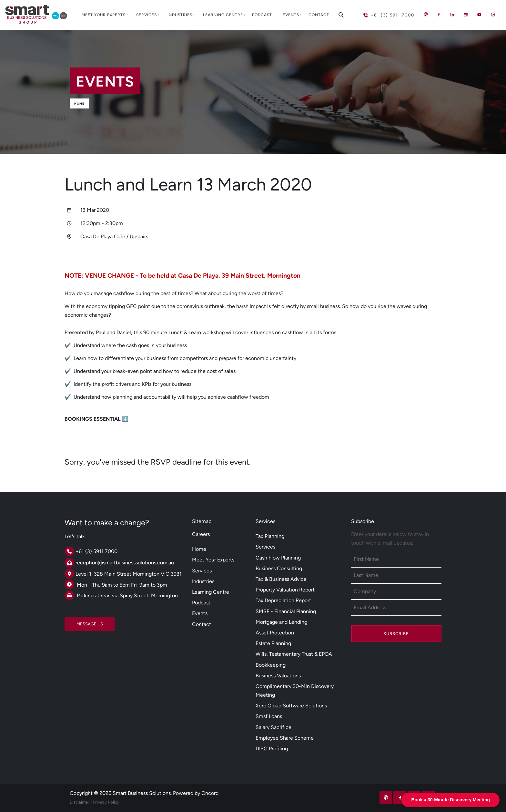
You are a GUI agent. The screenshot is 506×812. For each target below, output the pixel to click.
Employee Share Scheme (285, 738)
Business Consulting (279, 568)
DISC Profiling (272, 749)
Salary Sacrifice (273, 727)
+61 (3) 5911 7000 (378, 12)
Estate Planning (273, 643)
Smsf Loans (269, 716)
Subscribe (396, 634)
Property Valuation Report (285, 590)
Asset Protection (275, 633)
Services (147, 15)
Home (79, 103)
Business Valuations (278, 676)
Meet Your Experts (104, 15)
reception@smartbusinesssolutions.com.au (125, 563)
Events (291, 15)
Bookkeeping (271, 665)
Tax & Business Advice (281, 579)
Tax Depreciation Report (283, 600)
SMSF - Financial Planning (286, 611)
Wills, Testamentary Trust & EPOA (294, 654)
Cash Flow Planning (278, 558)
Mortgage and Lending (281, 622)
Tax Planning (270, 536)
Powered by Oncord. (196, 793)
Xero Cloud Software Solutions (291, 706)
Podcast (262, 15)
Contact (319, 15)
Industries (180, 15)
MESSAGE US (78, 621)
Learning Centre (223, 15)
